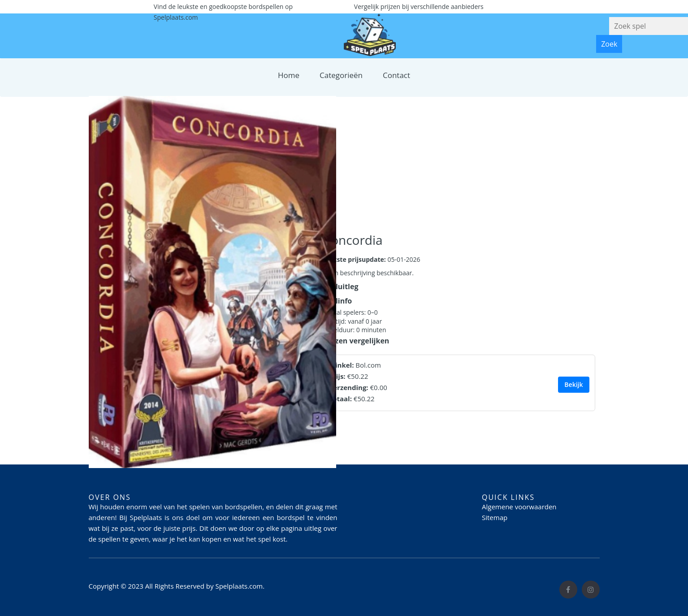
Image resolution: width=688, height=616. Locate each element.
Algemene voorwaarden (519, 507)
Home (289, 75)
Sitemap (495, 517)
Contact (396, 75)
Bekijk (573, 384)
